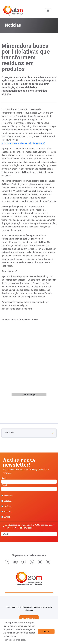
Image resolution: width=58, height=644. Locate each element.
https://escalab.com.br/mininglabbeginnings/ (23, 143)
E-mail (29, 488)
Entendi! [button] (46, 631)
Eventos (6, 512)
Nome (29, 480)
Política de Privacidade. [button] (15, 640)
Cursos (6, 517)
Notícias (6, 506)
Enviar (5, 534)
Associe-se (28, 619)
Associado (7, 496)
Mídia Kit (29, 433)
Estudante (7, 501)
